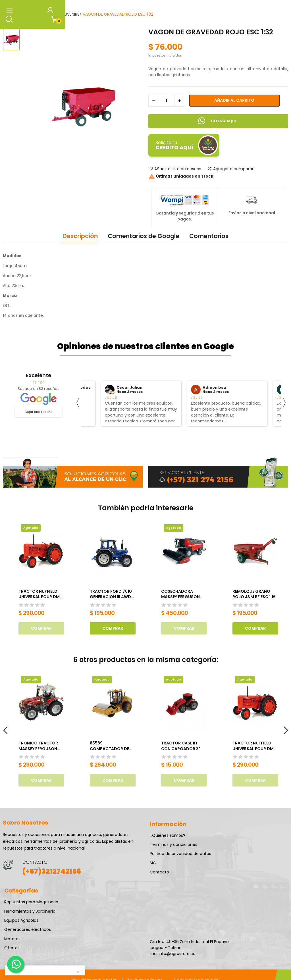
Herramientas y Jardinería (30, 911)
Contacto (159, 872)
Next (286, 731)
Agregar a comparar (230, 169)
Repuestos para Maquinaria (31, 902)
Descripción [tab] (80, 236)
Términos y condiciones (173, 844)
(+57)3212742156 (52, 871)
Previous (5, 731)
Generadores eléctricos (28, 929)
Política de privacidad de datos (180, 854)
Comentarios (209, 236)
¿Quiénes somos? (168, 835)
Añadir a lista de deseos (175, 169)
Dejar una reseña (39, 412)
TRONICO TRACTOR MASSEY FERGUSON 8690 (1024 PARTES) (39, 746)
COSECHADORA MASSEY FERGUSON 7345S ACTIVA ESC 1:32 (180, 594)
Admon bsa (214, 388)
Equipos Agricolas (21, 920)
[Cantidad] (166, 101)
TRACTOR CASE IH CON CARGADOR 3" (181, 746)
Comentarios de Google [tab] (144, 236)
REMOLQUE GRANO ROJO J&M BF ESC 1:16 (254, 594)
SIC (153, 863)
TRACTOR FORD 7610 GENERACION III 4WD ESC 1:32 (111, 594)
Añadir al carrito (234, 100)
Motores (12, 939)
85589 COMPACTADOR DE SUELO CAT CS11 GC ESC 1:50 (109, 746)
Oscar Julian (129, 388)
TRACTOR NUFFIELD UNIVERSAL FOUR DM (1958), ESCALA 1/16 (39, 594)
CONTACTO (35, 862)
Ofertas (12, 948)
